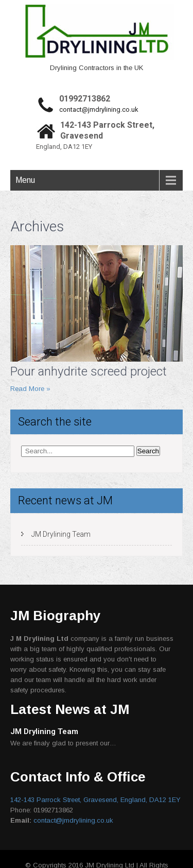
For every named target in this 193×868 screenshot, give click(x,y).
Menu (25, 180)
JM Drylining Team (61, 534)
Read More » (30, 389)
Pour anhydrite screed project (89, 371)
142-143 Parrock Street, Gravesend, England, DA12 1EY (95, 800)
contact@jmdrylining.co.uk (99, 109)
